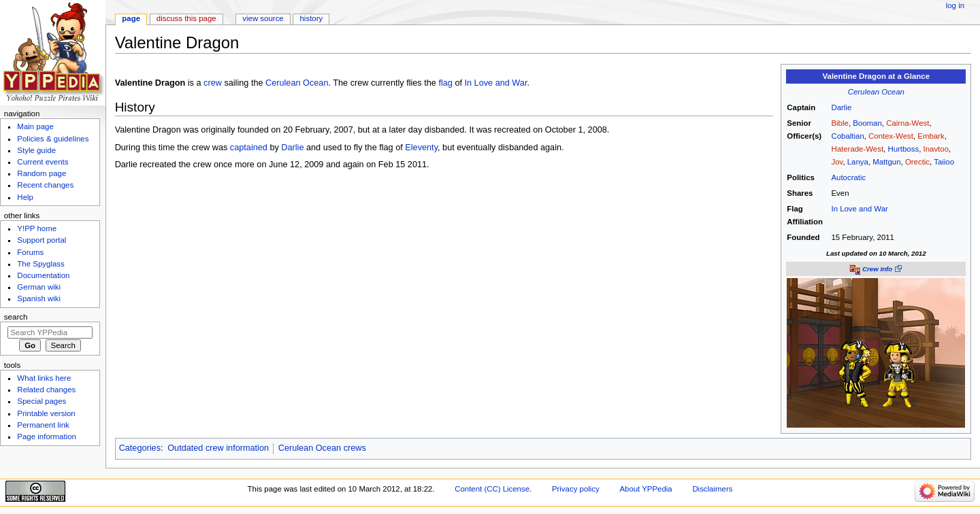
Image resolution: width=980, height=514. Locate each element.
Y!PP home (37, 228)
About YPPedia (646, 489)
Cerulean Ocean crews (322, 448)
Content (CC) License (492, 489)
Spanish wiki (39, 298)
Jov (837, 162)
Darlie (841, 107)
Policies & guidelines (53, 139)
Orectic (917, 162)
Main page (35, 126)
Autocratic (848, 177)
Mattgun (886, 162)
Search (16, 317)
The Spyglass (40, 264)
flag (445, 83)
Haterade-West (857, 149)
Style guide (36, 150)
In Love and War (859, 209)
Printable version (46, 413)
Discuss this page (186, 18)
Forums (30, 252)
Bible (839, 123)
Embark (931, 136)
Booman (867, 123)
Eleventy (421, 148)
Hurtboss (903, 149)
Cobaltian (847, 136)
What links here (44, 378)
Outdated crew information (218, 448)
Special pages (42, 401)
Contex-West (891, 136)
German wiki (39, 287)
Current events (43, 162)
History (312, 18)
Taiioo (944, 162)
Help (25, 197)
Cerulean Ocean (876, 92)
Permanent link (43, 425)
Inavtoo (936, 149)
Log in (955, 5)
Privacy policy (576, 489)
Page (131, 18)
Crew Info (877, 269)
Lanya (858, 162)
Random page (42, 173)
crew (213, 83)
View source (263, 18)
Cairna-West (908, 123)
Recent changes (45, 185)
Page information (47, 436)
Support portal (42, 240)
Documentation (43, 275)
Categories (140, 448)
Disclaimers (712, 489)
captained (249, 148)
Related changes (46, 390)
